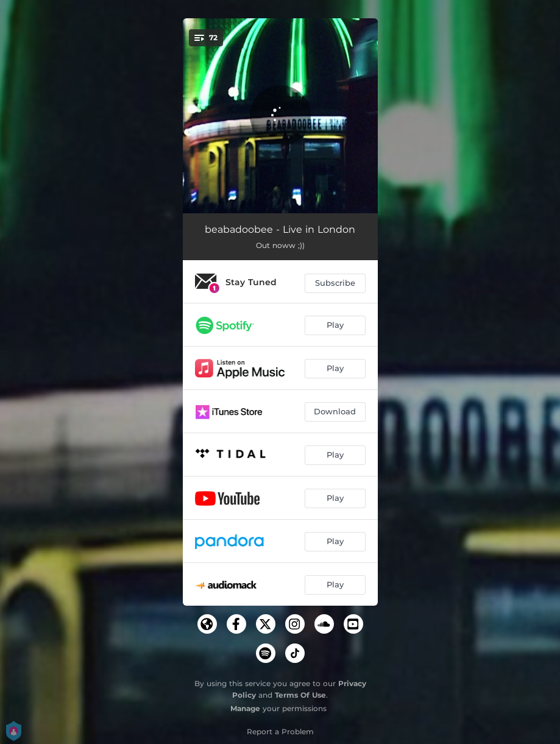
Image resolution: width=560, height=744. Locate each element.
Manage (245, 708)
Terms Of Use (300, 695)
